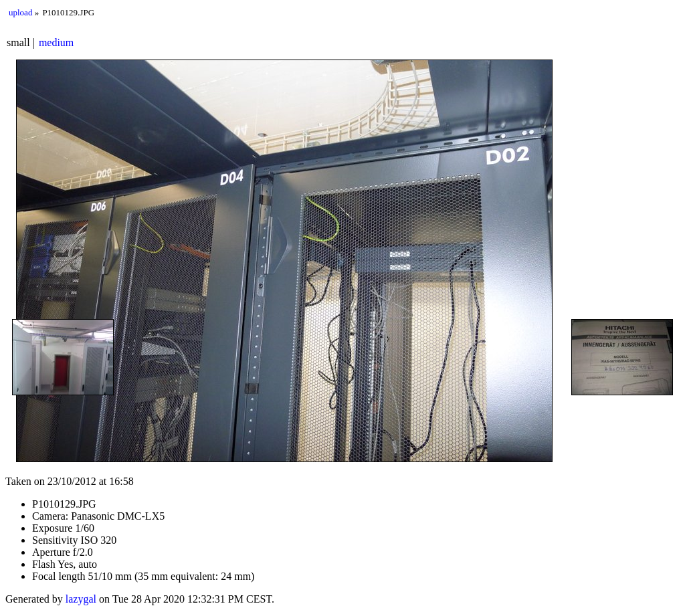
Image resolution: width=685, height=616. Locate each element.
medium (56, 42)
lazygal (81, 599)
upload (20, 12)
